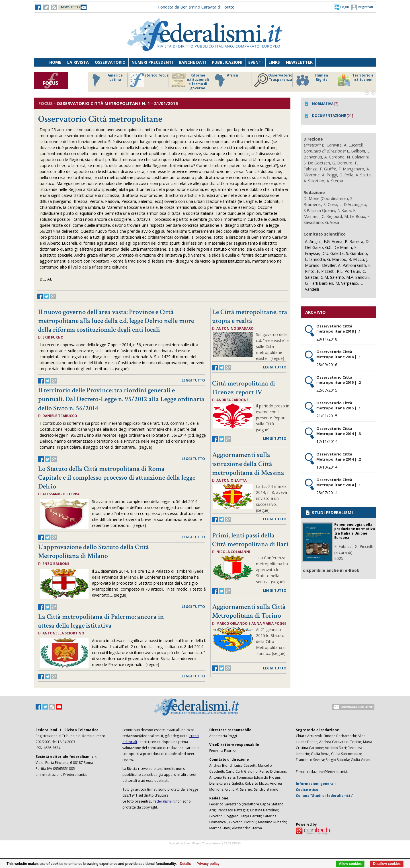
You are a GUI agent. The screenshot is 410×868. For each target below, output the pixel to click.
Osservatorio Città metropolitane (100, 119)
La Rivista (78, 62)
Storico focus (149, 80)
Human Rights (312, 80)
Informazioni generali (316, 784)
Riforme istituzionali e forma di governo (190, 82)
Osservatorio (110, 62)
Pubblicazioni (227, 62)
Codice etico (307, 790)
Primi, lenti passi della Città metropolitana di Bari (250, 540)
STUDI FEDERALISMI (329, 512)
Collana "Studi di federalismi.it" (325, 796)
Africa (225, 80)
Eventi (255, 62)
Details (185, 864)
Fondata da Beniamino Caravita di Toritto (196, 7)
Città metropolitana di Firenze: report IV (244, 388)
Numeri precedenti (152, 62)
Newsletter (299, 62)
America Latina (106, 80)
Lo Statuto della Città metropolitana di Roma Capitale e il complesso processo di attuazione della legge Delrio (117, 478)
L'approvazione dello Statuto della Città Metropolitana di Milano (94, 551)
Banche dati (192, 62)
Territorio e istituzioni (355, 80)
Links (274, 62)
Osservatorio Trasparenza (273, 80)
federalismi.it (164, 801)
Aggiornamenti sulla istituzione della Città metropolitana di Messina (248, 464)
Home (55, 62)
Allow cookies (350, 864)
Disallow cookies (387, 864)
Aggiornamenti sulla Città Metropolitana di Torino (249, 611)
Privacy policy (208, 864)
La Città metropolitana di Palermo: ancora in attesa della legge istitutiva (101, 621)
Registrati (362, 7)
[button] (341, 7)
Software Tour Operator (205, 850)
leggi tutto (193, 380)
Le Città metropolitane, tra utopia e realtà (250, 316)
